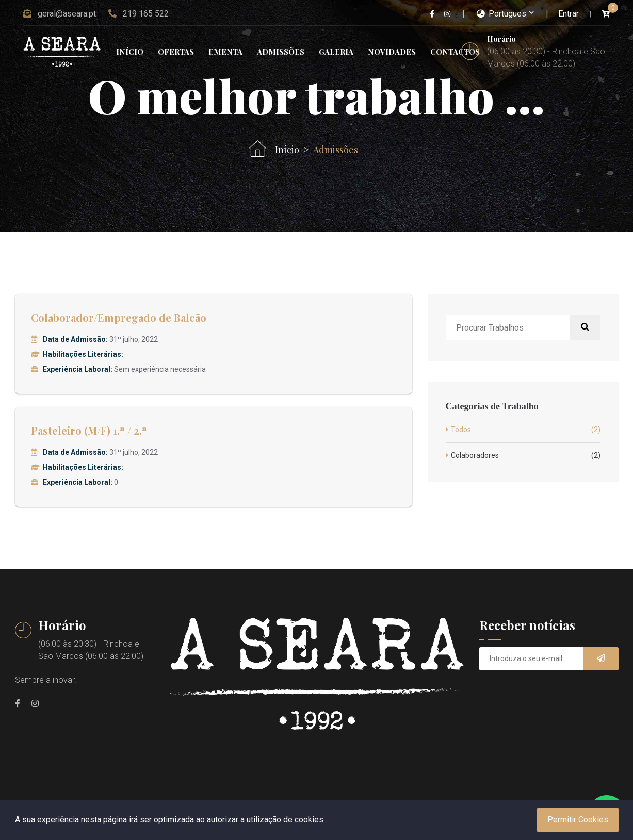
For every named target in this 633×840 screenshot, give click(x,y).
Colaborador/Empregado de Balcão (119, 317)
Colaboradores (526, 456)
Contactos (455, 52)
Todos (526, 430)
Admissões (281, 52)
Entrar (569, 14)
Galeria (336, 52)
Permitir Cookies (578, 820)
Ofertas (176, 52)
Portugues (501, 14)
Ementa (225, 52)
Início (130, 52)
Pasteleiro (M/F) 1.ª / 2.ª (89, 430)
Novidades (392, 52)
